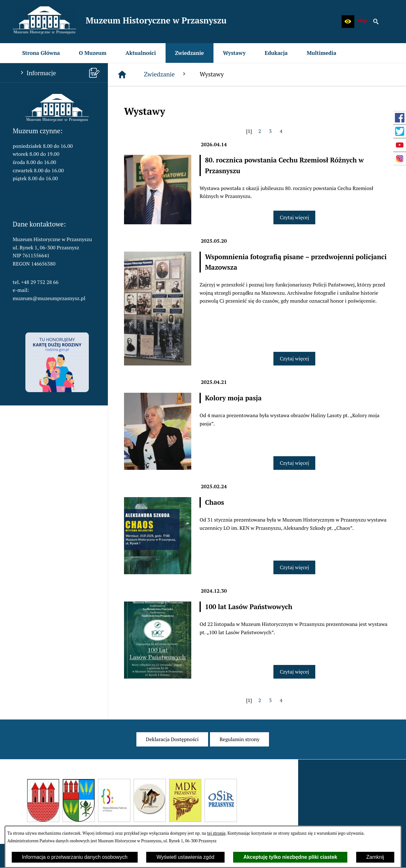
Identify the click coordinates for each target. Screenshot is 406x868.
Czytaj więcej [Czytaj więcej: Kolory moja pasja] (295, 463)
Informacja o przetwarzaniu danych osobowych (75, 857)
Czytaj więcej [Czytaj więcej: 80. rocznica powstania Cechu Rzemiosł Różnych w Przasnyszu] (295, 217)
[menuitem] (41, 53)
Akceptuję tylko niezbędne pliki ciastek (290, 857)
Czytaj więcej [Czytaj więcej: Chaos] (295, 567)
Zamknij (375, 857)
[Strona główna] (122, 75)
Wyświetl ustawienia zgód (185, 857)
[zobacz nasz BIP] (362, 22)
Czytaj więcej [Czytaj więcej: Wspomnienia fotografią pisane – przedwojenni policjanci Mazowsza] (295, 358)
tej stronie (216, 833)
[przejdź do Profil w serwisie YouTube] (400, 145)
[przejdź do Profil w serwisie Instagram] (400, 159)
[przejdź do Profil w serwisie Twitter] (400, 131)
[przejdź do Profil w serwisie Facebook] (400, 118)
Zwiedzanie (166, 74)
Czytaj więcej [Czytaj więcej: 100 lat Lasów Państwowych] (295, 672)
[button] (348, 22)
